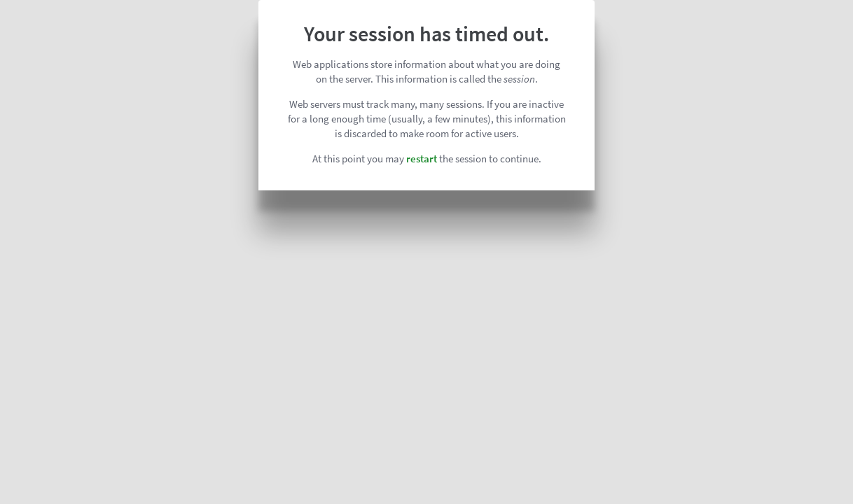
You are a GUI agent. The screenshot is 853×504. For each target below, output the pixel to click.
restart (422, 159)
